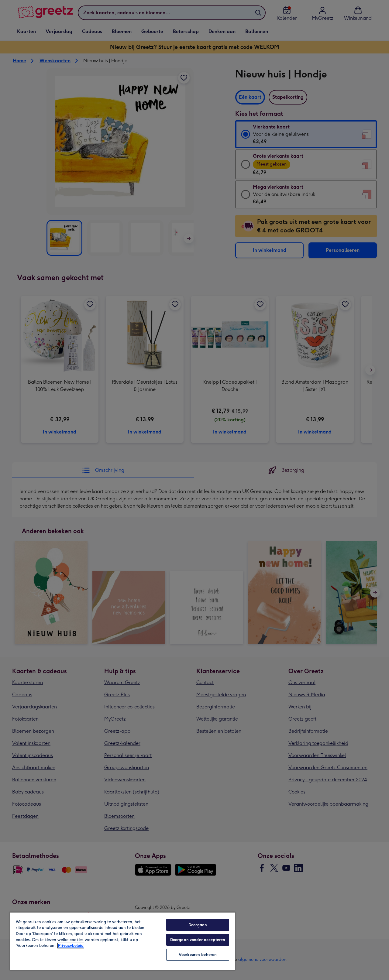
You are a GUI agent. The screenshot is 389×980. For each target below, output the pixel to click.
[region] (122, 941)
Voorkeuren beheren (198, 955)
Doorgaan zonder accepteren (198, 940)
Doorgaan (198, 925)
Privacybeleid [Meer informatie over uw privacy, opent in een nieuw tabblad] (71, 946)
